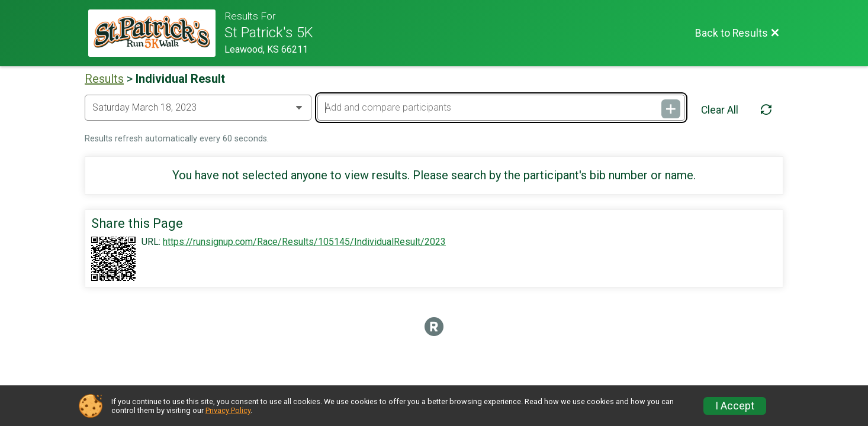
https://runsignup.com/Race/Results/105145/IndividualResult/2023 (304, 242)
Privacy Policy (228, 410)
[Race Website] (156, 33)
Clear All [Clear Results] (720, 110)
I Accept (735, 406)
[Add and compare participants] (501, 108)
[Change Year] (198, 108)
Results (104, 79)
